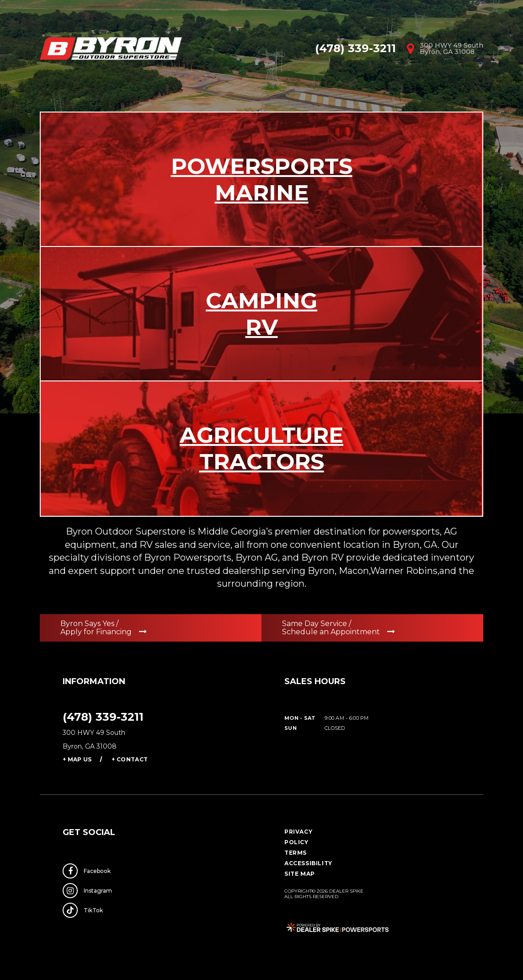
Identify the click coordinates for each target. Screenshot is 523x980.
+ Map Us (77, 759)
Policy (296, 842)
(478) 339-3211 (103, 717)
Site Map (300, 874)
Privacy (298, 832)
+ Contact (130, 759)
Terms (296, 853)
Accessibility (308, 863)
